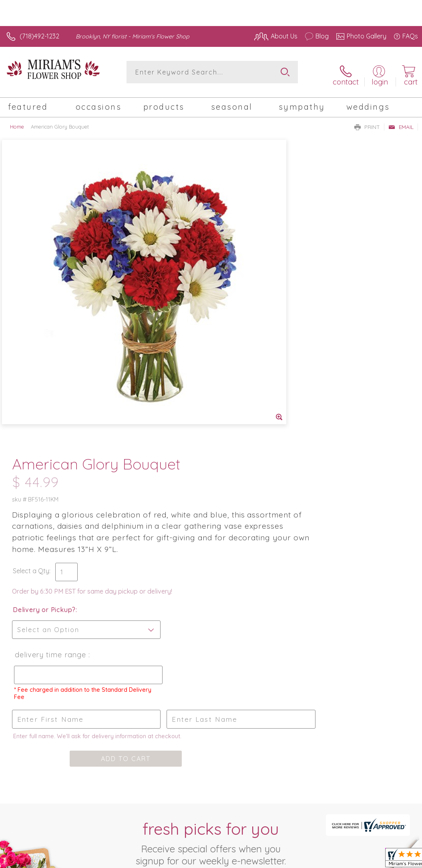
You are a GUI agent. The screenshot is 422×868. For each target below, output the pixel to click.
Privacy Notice (282, 773)
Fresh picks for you (211, 534)
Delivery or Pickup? (245, 300)
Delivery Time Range (251, 345)
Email (401, 123)
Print (367, 123)
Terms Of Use (235, 773)
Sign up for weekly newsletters (211, 578)
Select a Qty (232, 262)
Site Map (389, 773)
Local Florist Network (339, 773)
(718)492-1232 (39, 36)
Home (17, 122)
